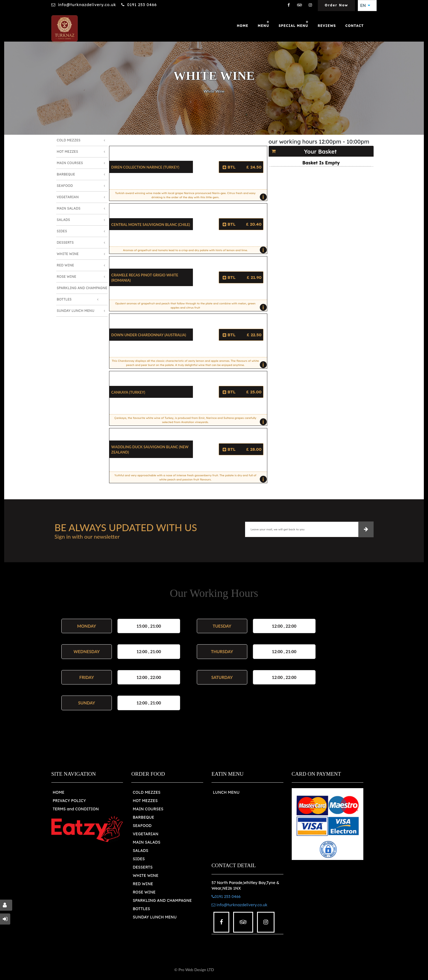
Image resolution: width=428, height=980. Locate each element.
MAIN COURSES (148, 809)
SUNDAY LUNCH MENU (155, 917)
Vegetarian (68, 197)
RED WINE (143, 884)
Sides (62, 231)
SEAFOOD (142, 826)
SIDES (139, 859)
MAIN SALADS (147, 842)
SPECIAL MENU (294, 26)
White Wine (68, 254)
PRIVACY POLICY (69, 801)
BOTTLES (141, 909)
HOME (59, 792)
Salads (63, 220)
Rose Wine (66, 277)
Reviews (327, 26)
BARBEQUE (143, 817)
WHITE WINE (145, 875)
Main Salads (68, 208)
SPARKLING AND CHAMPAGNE (162, 900)
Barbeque (66, 174)
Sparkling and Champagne (82, 288)
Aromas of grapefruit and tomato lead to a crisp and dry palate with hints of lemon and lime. (193, 250)
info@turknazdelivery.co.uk (87, 5)
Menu (264, 26)
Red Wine (65, 265)
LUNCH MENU (226, 792)
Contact (354, 26)
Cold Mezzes (68, 140)
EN (365, 6)
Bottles (64, 299)
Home (242, 26)
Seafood (65, 186)
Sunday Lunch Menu (75, 311)
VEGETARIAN (145, 834)
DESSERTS (143, 867)
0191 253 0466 (142, 5)
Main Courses (70, 163)
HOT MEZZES (145, 801)
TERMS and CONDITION (76, 809)
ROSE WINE (144, 892)
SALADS (140, 851)
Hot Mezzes (67, 152)
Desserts (65, 242)
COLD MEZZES (147, 792)
